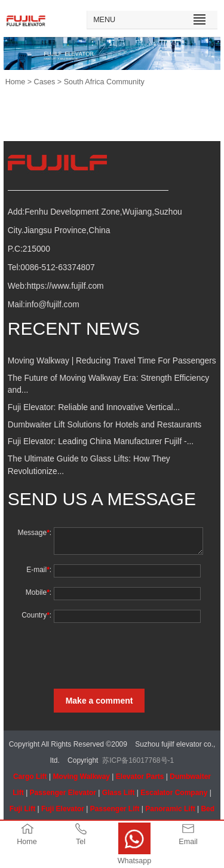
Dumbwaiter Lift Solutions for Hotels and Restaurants (105, 425)
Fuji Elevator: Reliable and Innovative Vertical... (94, 407)
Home (16, 82)
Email (188, 842)
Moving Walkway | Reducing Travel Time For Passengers (112, 361)
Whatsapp (135, 861)
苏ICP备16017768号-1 (138, 760)
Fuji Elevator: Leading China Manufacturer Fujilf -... (101, 441)
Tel (81, 842)
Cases (45, 82)
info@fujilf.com (52, 305)
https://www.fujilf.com (65, 286)
